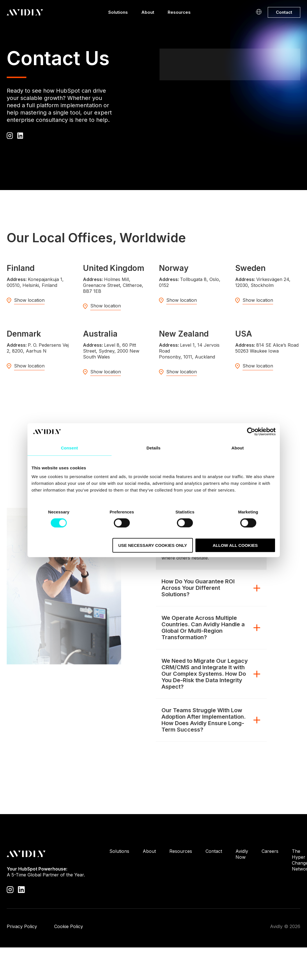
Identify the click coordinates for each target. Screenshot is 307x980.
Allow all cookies (235, 545)
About (148, 14)
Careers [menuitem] (270, 851)
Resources (179, 14)
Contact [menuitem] (214, 851)
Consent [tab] (69, 448)
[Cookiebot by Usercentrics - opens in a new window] (251, 431)
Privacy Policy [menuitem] (22, 926)
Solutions (118, 14)
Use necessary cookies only (153, 545)
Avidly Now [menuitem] (242, 854)
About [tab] (238, 448)
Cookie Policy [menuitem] (69, 926)
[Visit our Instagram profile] (10, 889)
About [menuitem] (149, 851)
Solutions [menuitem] (119, 851)
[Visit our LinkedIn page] (21, 889)
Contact (284, 12)
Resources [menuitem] (181, 851)
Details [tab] (154, 448)
